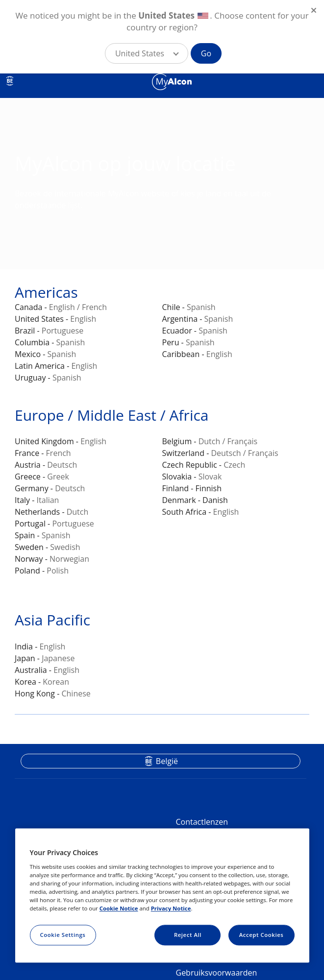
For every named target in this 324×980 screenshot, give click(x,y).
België (167, 761)
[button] (147, 53)
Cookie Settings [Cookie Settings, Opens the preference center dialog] (63, 935)
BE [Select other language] (10, 81)
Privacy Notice (171, 908)
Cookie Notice (119, 908)
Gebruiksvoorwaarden (217, 973)
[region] (162, 896)
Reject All (188, 935)
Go (206, 53)
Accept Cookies (262, 935)
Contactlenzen (202, 822)
